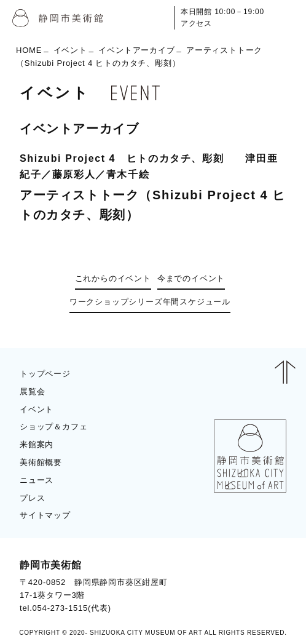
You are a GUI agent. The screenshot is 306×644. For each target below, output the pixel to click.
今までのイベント (191, 278)
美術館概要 (41, 462)
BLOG (263, 586)
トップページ (45, 374)
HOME (29, 50)
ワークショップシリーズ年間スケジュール (150, 302)
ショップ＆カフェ (53, 427)
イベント (70, 50)
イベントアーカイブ (136, 50)
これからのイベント (113, 278)
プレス (32, 498)
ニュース (37, 480)
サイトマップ (45, 515)
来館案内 (37, 444)
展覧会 (32, 392)
